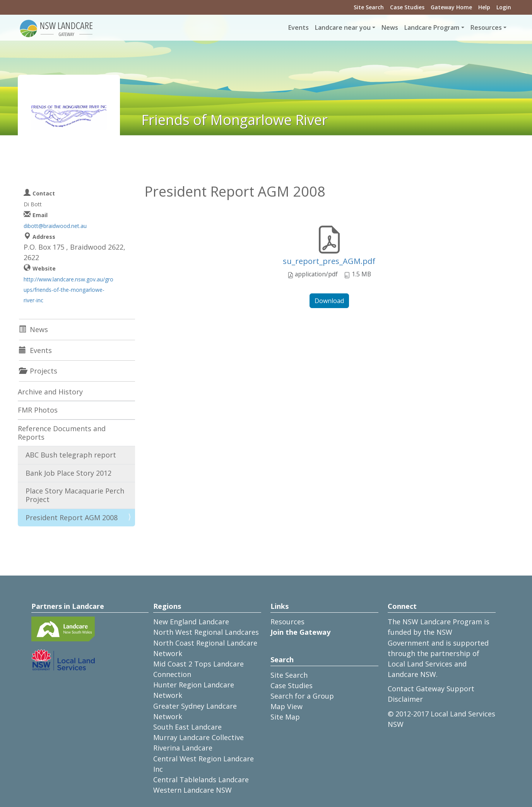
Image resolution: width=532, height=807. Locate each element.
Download (329, 301)
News (390, 27)
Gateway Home (451, 7)
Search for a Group (302, 696)
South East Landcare (187, 727)
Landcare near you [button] (343, 27)
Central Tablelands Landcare (201, 780)
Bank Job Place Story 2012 (68, 473)
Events (299, 27)
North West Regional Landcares (206, 632)
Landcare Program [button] (432, 27)
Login (504, 7)
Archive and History (50, 392)
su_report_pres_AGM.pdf (329, 261)
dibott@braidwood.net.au (55, 226)
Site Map (285, 717)
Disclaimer (405, 699)
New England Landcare (191, 622)
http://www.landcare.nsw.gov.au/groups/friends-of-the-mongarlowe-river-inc (68, 290)
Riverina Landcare (183, 748)
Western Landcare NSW (192, 790)
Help (484, 7)
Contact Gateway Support (431, 689)
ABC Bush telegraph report (71, 455)
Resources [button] (486, 27)
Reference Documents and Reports (62, 433)
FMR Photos (38, 410)
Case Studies (407, 7)
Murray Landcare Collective (198, 737)
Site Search (369, 7)
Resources (287, 622)
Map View (287, 706)
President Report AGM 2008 (72, 517)
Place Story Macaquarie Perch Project (75, 495)
